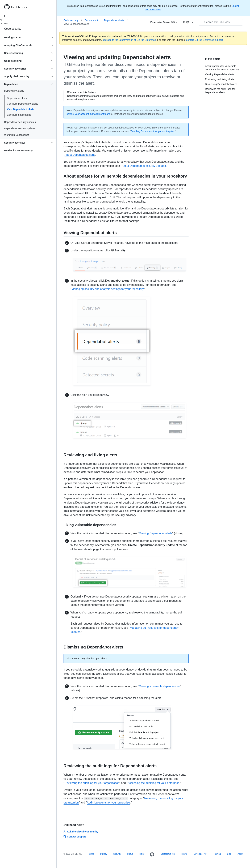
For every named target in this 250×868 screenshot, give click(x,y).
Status (130, 854)
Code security (13, 29)
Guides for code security (18, 151)
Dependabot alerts (17, 98)
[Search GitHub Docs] (221, 22)
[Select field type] (164, 22)
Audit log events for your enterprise (108, 803)
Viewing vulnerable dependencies (160, 686)
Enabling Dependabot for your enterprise (152, 131)
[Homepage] (152, 855)
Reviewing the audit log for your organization (92, 783)
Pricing (184, 854)
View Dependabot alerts (21, 109)
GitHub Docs (19, 7)
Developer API (200, 854)
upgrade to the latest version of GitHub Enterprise (129, 40)
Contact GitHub (168, 854)
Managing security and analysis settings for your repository (108, 289)
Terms (91, 854)
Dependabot (93, 20)
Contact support (75, 837)
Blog (229, 854)
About (240, 854)
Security (117, 854)
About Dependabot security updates (144, 166)
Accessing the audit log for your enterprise (153, 783)
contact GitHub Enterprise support (204, 40)
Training (217, 854)
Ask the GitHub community (81, 832)
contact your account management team (88, 114)
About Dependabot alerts (80, 155)
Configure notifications (19, 115)
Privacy (104, 854)
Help (142, 854)
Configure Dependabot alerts (22, 104)
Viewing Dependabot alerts (156, 533)
